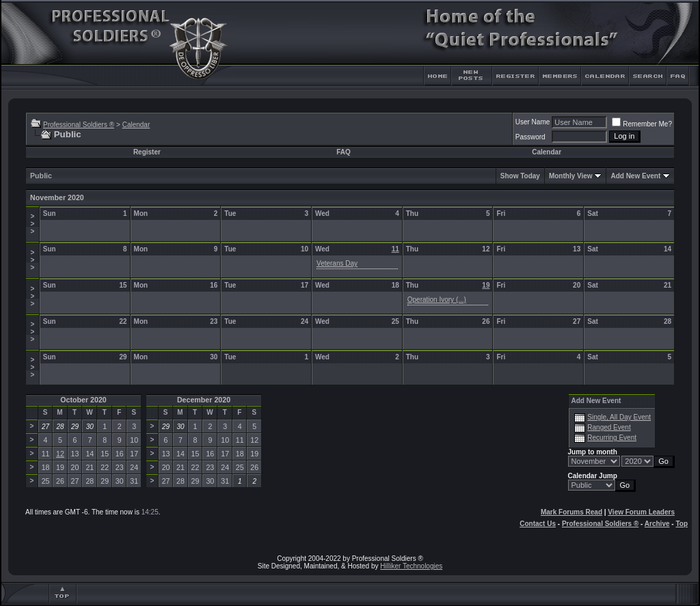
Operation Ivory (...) (437, 300)
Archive (657, 524)
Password (530, 137)
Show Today (520, 176)
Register (147, 152)
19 (486, 285)
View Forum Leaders (641, 512)
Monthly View (571, 176)
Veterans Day (337, 263)
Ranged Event (609, 427)
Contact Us (538, 524)
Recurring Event (612, 438)
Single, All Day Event (619, 417)
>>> (32, 224)
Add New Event (635, 176)
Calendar (136, 125)
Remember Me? (642, 124)
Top (682, 524)
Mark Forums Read (571, 512)
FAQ (344, 152)
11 (395, 249)
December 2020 (204, 400)
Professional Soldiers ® (79, 125)
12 (60, 454)
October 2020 (83, 400)
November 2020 (57, 197)
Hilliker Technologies (411, 566)
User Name (533, 122)
